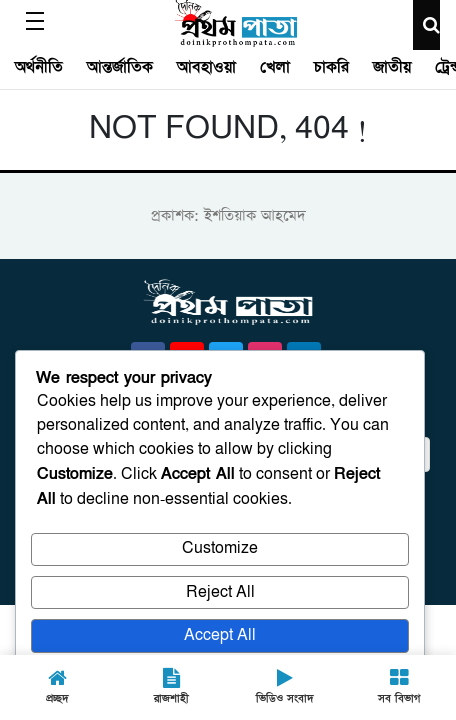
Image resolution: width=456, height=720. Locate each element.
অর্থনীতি (39, 67)
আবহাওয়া (206, 67)
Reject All (220, 592)
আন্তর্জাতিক (120, 67)
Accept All (220, 635)
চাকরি (331, 67)
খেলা (275, 67)
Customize (220, 548)
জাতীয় (392, 67)
